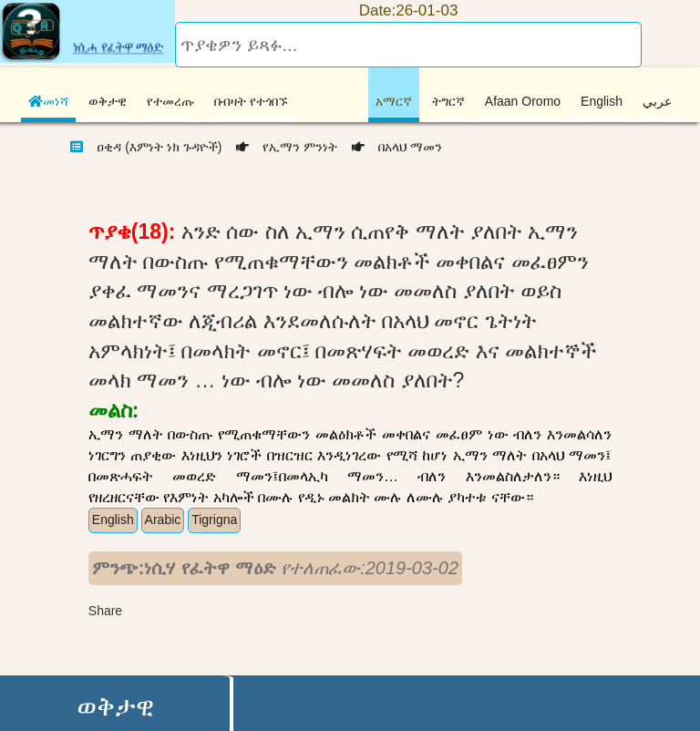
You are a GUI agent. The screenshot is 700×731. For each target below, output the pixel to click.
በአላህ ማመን (391, 147)
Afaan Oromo (523, 101)
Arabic (163, 520)
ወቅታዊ (108, 101)
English (602, 101)
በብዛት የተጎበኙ (251, 101)
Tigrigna (214, 520)
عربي (657, 101)
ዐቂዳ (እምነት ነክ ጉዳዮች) (156, 147)
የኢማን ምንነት (281, 147)
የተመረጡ (170, 101)
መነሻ (48, 101)
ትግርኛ (448, 101)
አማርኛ (394, 101)
